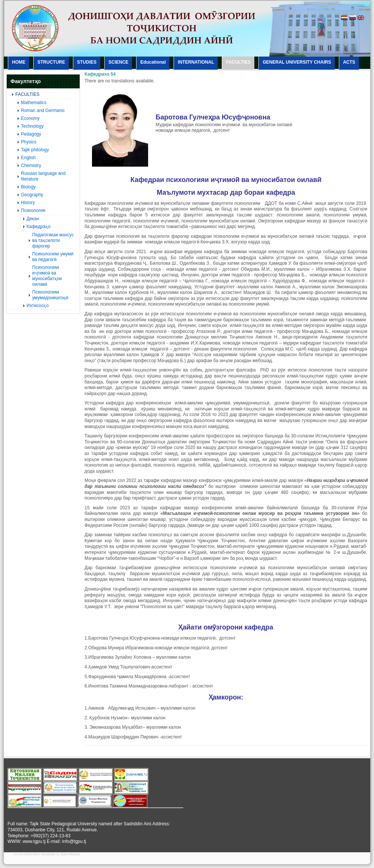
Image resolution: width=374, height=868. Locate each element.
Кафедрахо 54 (100, 74)
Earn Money (70, 854)
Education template (40, 854)
